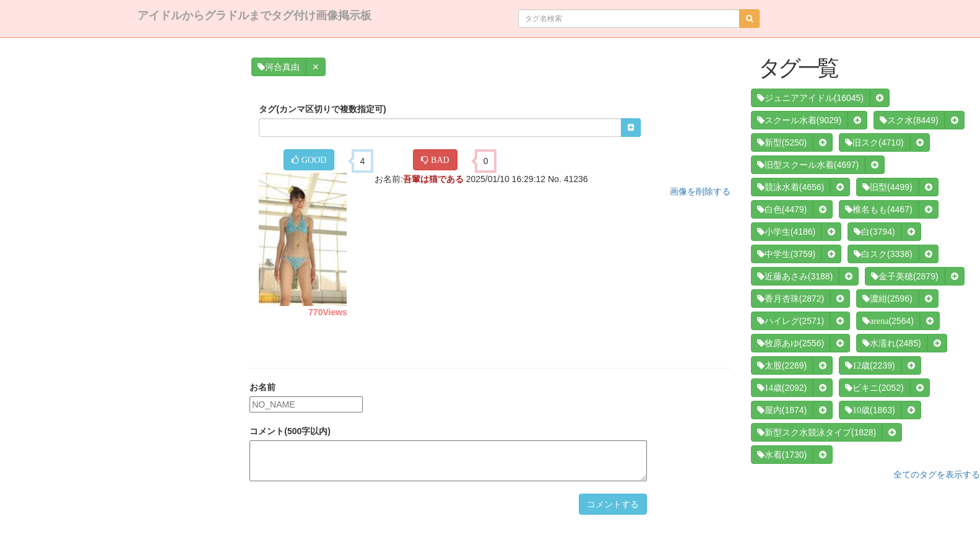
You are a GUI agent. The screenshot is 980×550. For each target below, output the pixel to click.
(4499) (887, 187)
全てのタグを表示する (937, 474)
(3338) (883, 254)
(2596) (887, 299)
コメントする (613, 504)
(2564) (888, 321)
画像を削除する (700, 191)
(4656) (791, 187)
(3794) (874, 232)
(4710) (874, 142)
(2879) (904, 276)
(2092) (782, 388)
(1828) (817, 432)
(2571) (791, 321)
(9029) (799, 120)
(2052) (874, 388)
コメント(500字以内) (290, 431)
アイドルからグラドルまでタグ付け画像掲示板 (254, 15)
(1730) (782, 455)
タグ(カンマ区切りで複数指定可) (322, 109)
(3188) (795, 276)
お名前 (262, 387)
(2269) (782, 365)
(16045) (810, 98)
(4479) (782, 209)
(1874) (782, 410)
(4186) (786, 232)
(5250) (782, 142)
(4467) (878, 209)
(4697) (808, 165)
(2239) (870, 365)
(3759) (786, 254)
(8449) (909, 120)
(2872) (791, 299)
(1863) (870, 410)
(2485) (891, 343)
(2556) (791, 343)
